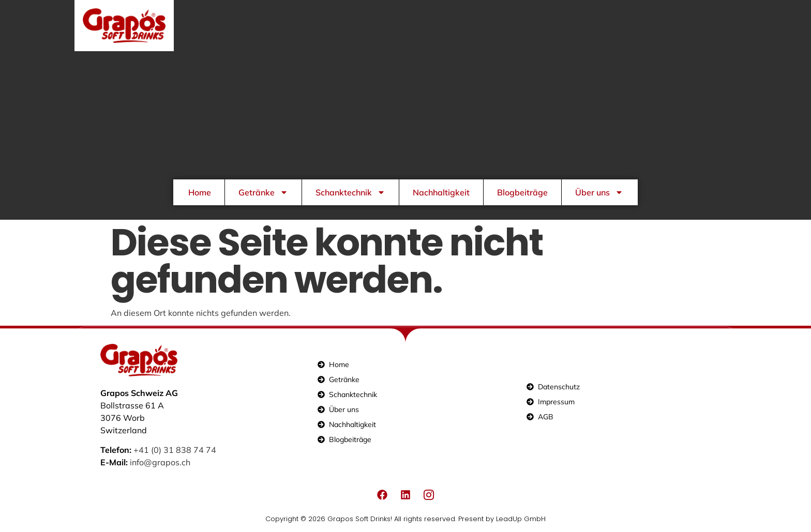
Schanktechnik (350, 192)
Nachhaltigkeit (441, 192)
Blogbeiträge (522, 192)
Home (200, 192)
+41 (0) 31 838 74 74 (175, 450)
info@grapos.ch (160, 462)
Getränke (263, 192)
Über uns (599, 192)
